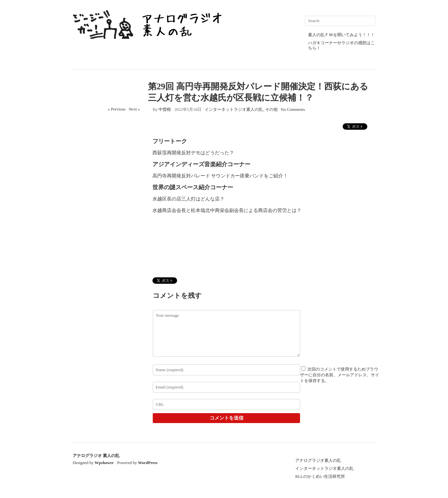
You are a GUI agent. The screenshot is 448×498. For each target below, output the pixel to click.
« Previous (117, 109)
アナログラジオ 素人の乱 (96, 456)
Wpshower (104, 463)
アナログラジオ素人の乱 (318, 460)
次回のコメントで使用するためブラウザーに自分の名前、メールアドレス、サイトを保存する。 (340, 375)
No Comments (293, 109)
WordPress (148, 463)
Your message (226, 333)
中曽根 (165, 109)
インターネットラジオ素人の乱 (234, 109)
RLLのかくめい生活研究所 (320, 476)
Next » (134, 109)
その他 (271, 109)
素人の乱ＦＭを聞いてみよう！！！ (341, 35)
